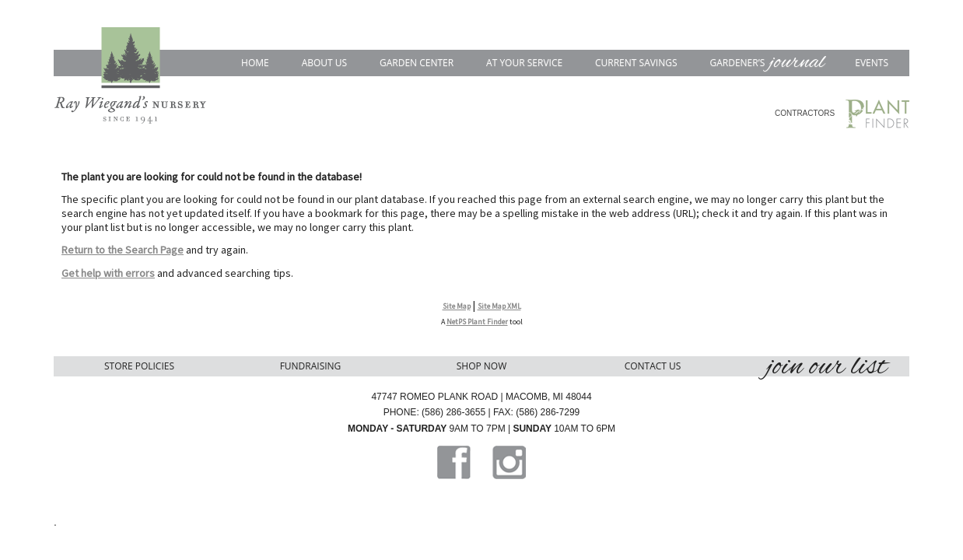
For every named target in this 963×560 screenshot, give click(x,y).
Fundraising (311, 366)
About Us (324, 63)
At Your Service (524, 63)
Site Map (457, 306)
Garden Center (417, 63)
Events (872, 63)
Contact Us (653, 366)
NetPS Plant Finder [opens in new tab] (477, 322)
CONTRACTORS (805, 113)
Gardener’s (766, 62)
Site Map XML (499, 306)
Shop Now (482, 366)
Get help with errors (108, 273)
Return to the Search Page (123, 250)
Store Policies (139, 366)
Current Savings (636, 63)
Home (255, 63)
